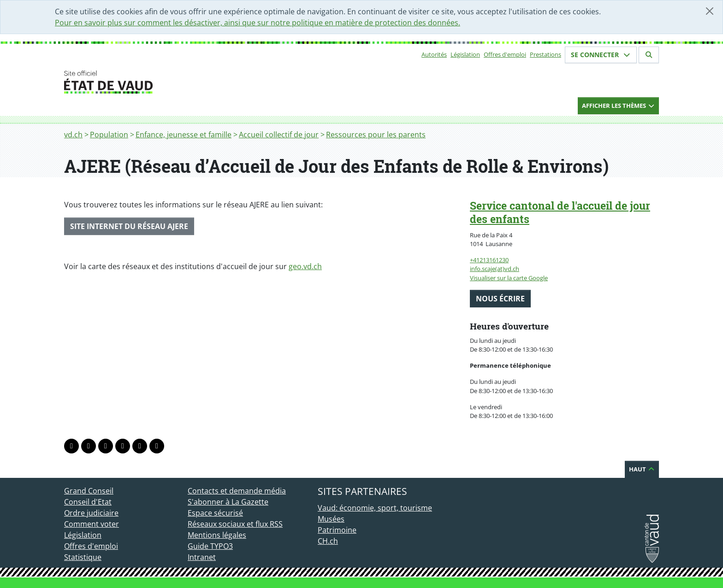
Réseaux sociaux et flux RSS (235, 524)
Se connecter (601, 55)
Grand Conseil (89, 491)
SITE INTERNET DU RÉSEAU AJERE (129, 226)
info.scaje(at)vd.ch (495, 269)
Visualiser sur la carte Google (509, 278)
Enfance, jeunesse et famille (184, 135)
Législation (465, 54)
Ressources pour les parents (376, 135)
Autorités (434, 54)
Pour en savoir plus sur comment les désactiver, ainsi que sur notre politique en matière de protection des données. (258, 23)
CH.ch (328, 541)
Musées (331, 519)
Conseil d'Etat (88, 502)
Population (109, 135)
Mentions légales (217, 535)
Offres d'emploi (505, 54)
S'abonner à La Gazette (228, 502)
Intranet (202, 557)
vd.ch (73, 135)
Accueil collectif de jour (279, 135)
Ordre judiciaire (91, 513)
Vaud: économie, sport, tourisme (375, 508)
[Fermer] (710, 11)
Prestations (545, 54)
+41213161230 (489, 260)
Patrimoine (337, 530)
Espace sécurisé (215, 513)
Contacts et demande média (237, 491)
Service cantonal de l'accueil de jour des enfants (560, 212)
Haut (642, 469)
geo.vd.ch (305, 266)
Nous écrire (500, 299)
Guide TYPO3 (210, 546)
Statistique (83, 557)
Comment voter (92, 524)
